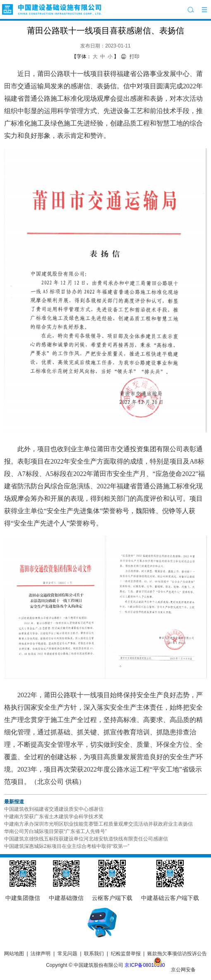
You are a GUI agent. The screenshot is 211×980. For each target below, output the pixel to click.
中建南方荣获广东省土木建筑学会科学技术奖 (54, 817)
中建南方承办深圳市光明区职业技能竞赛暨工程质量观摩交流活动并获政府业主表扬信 (98, 824)
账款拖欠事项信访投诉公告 (177, 954)
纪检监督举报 (126, 954)
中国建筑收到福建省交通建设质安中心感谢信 (54, 809)
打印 (134, 57)
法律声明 (41, 954)
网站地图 (14, 954)
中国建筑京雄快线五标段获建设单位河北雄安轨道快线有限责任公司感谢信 (86, 839)
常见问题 (67, 954)
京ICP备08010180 (145, 965)
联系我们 (94, 954)
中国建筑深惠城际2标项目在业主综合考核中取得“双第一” (67, 846)
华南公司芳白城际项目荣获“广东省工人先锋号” (55, 831)
